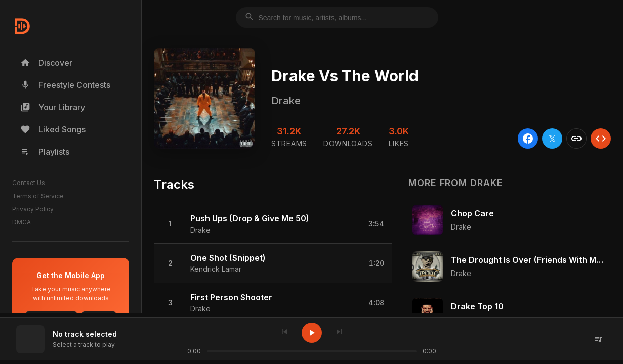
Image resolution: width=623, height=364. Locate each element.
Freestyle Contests (65, 85)
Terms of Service (38, 196)
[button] (273, 224)
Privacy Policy (33, 209)
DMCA (22, 222)
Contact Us (29, 183)
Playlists (45, 152)
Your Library (53, 107)
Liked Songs (53, 129)
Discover (46, 63)
